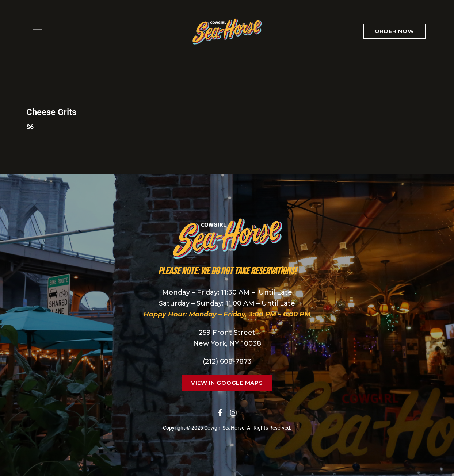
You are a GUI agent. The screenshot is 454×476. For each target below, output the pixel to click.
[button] (394, 31)
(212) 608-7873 (227, 361)
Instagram (233, 413)
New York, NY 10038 (227, 343)
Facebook (220, 413)
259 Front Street (227, 333)
